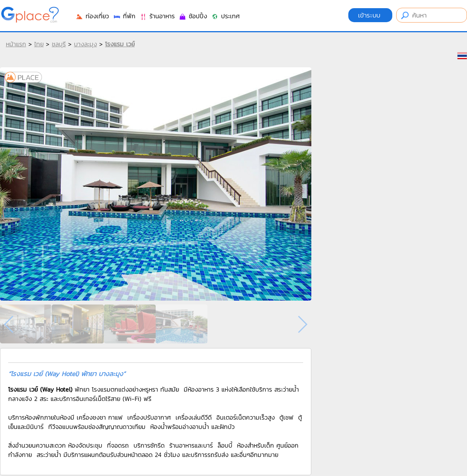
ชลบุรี (59, 44)
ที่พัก (124, 16)
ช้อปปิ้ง (193, 16)
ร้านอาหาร (157, 16)
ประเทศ (225, 16)
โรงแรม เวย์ (120, 44)
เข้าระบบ (370, 15)
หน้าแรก (16, 44)
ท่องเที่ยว (92, 16)
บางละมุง (85, 44)
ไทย (39, 44)
